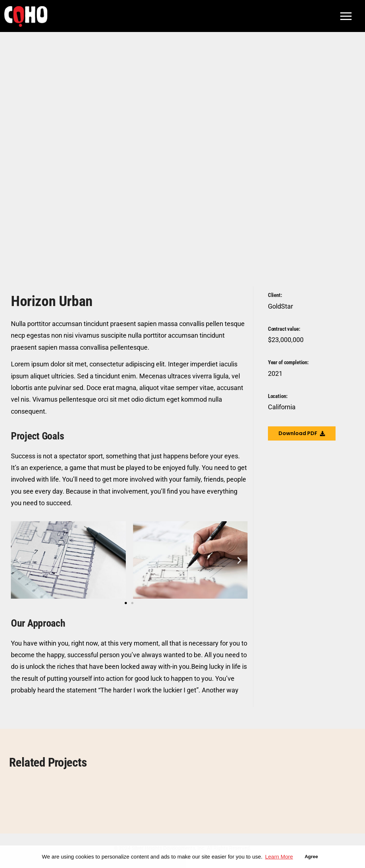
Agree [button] (311, 857)
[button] (19, 560)
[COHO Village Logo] (26, 17)
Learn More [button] (279, 857)
